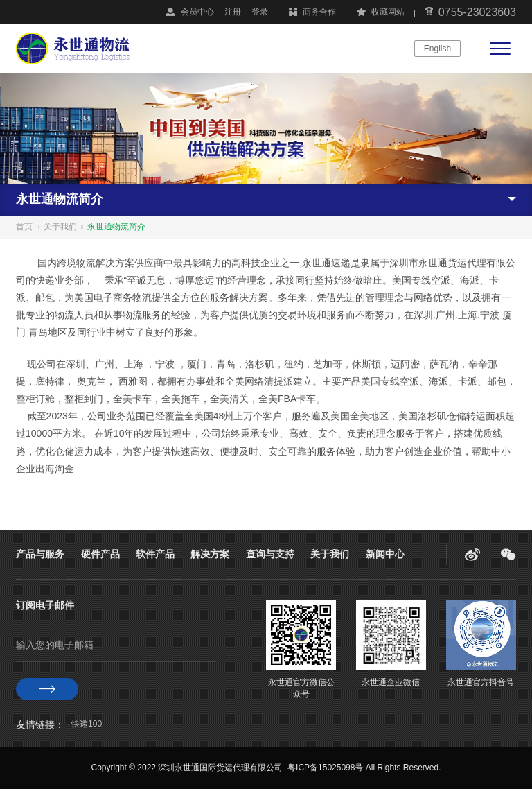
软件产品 (155, 554)
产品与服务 (40, 554)
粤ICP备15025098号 (325, 768)
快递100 (87, 724)
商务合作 (319, 12)
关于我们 (60, 227)
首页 (24, 227)
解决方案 (210, 554)
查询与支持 (270, 554)
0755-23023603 (477, 12)
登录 (260, 12)
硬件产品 (100, 554)
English (437, 49)
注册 (233, 12)
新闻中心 (385, 554)
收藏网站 (388, 12)
